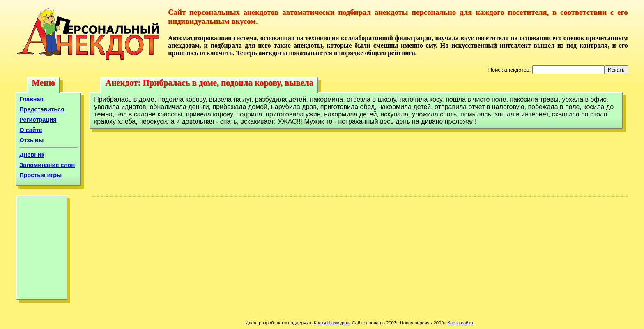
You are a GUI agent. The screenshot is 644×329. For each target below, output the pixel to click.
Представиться (42, 109)
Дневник (32, 155)
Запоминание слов (47, 165)
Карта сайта (460, 323)
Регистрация (38, 120)
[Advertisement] (42, 250)
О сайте (31, 130)
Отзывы (31, 140)
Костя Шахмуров (331, 323)
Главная (31, 99)
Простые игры (40, 175)
